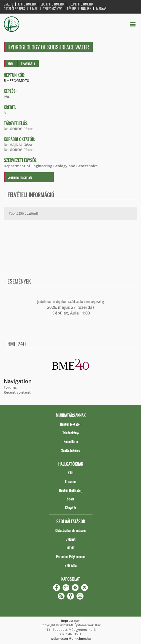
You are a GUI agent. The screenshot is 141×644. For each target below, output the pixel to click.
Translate (28, 63)
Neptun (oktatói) (71, 424)
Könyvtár (71, 508)
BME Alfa (70, 565)
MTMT (70, 548)
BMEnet (70, 539)
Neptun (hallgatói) (71, 490)
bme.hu (8, 4)
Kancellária (71, 441)
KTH (70, 473)
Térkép (71, 9)
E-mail (34, 9)
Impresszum (71, 621)
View (10, 63)
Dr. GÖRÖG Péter (18, 129)
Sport (70, 499)
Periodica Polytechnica (71, 557)
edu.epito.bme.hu (52, 4)
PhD (7, 97)
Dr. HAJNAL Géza (18, 145)
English (86, 9)
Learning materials (20, 177)
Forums (10, 387)
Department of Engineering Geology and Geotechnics (51, 166)
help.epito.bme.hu (81, 4)
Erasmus (71, 481)
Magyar (101, 9)
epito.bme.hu (27, 4)
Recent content (17, 392)
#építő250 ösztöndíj (24, 213)
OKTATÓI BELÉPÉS (14, 9)
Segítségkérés (70, 450)
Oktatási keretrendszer (71, 530)
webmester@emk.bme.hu (71, 639)
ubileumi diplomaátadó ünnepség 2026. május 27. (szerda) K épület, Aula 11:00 (71, 307)
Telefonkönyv (52, 9)
